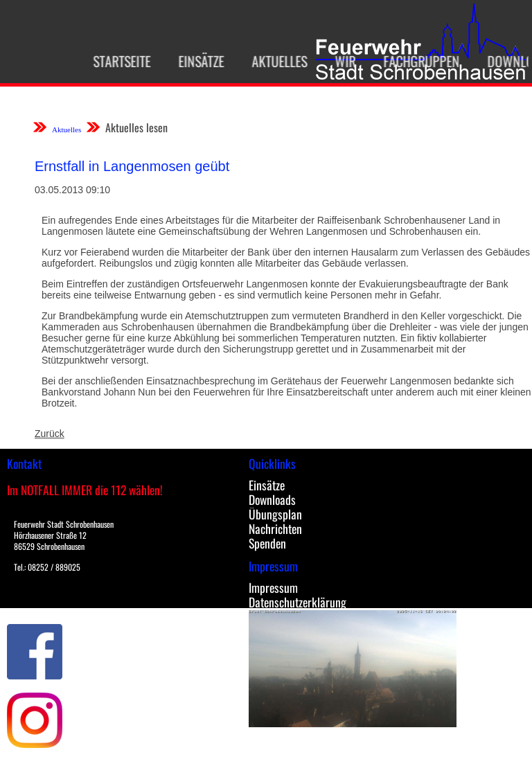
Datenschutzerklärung (298, 602)
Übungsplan (275, 514)
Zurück (50, 434)
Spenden (267, 543)
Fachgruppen (418, 61)
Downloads (272, 499)
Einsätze (197, 61)
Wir (342, 61)
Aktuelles (276, 61)
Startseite (118, 61)
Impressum (273, 587)
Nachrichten (275, 528)
